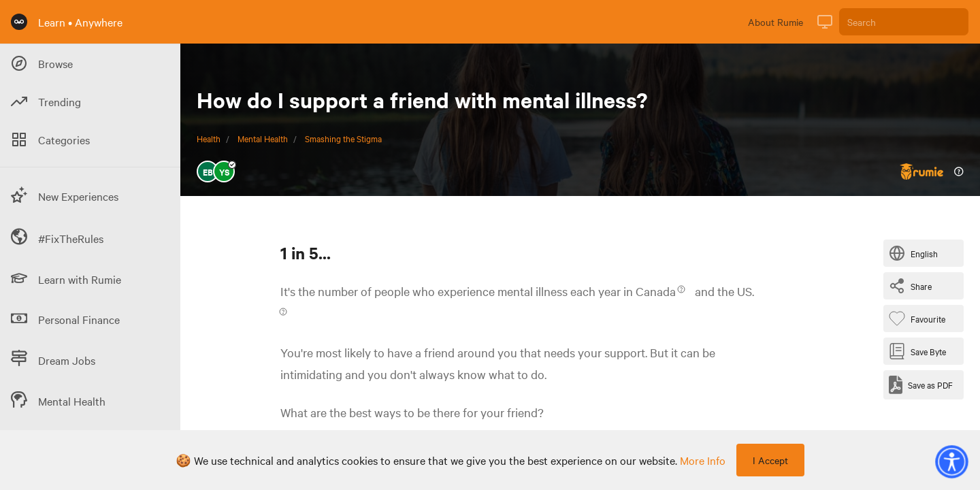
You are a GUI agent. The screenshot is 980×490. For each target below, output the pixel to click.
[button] (951, 461)
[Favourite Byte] (920, 318)
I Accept (770, 460)
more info (703, 460)
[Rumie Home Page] (19, 22)
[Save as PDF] (921, 385)
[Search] (904, 22)
